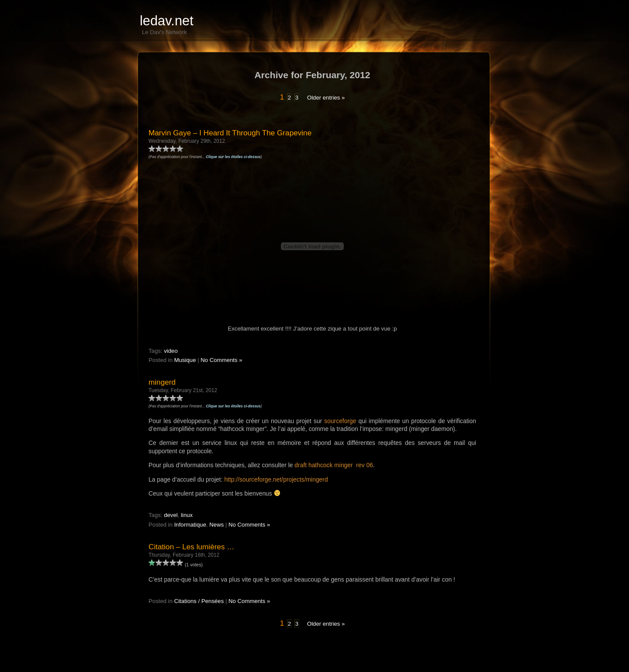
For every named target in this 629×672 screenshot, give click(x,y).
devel (171, 515)
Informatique (190, 525)
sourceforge (340, 421)
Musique (185, 360)
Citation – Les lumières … (191, 547)
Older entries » (326, 98)
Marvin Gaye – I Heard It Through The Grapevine (230, 133)
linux (187, 515)
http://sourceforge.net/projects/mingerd (276, 479)
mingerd (162, 382)
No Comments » (221, 360)
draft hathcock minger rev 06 (334, 465)
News (216, 525)
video (171, 351)
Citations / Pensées (199, 601)
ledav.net (167, 21)
